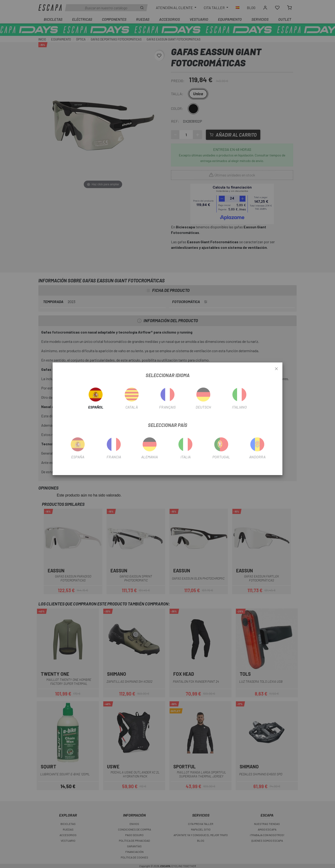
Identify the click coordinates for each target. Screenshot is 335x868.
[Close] (276, 369)
